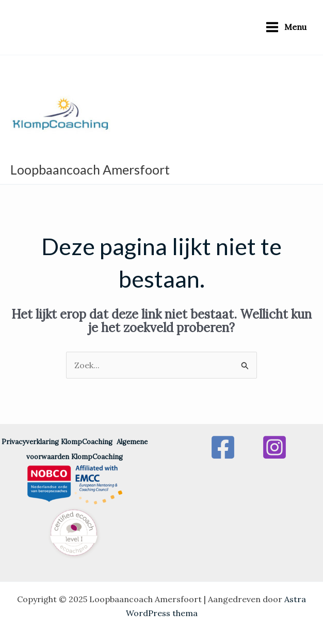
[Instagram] (274, 447)
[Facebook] (223, 447)
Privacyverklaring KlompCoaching (59, 442)
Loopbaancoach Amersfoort (90, 169)
